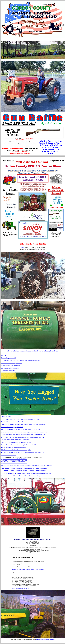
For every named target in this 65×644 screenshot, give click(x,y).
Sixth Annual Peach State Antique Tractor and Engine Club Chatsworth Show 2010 (23, 437)
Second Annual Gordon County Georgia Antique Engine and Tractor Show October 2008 (24, 432)
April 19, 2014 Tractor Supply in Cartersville (12, 422)
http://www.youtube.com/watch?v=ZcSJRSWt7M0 (14, 459)
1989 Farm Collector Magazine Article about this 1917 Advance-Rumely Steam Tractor (33, 351)
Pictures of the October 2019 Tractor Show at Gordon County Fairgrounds (21, 419)
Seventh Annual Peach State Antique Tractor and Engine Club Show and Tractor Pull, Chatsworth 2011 (28, 466)
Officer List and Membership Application (12, 363)
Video (23, 248)
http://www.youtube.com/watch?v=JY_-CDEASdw (14, 460)
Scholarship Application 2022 (9, 358)
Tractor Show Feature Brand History (11, 368)
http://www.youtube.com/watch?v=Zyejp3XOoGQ (14, 462)
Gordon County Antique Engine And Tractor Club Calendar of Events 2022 (21, 360)
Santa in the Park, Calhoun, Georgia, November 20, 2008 (16, 442)
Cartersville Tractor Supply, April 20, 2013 (12, 427)
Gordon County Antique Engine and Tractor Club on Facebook (28, 569)
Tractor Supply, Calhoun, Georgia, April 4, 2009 (13, 447)
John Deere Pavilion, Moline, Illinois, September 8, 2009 (16, 450)
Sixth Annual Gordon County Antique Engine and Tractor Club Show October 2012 (23, 430)
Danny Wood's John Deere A (9, 455)
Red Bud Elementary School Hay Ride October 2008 (15, 440)
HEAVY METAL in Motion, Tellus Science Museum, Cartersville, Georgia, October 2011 (24, 471)
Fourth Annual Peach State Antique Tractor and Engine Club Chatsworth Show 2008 (23, 435)
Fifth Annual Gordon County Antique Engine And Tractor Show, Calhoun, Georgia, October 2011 (26, 473)
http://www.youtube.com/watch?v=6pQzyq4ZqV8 (14, 463)
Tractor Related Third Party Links (20, 588)
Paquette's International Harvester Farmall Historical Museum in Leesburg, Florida (23, 476)
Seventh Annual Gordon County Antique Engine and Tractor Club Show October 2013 (24, 424)
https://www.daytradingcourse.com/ (46, 640)
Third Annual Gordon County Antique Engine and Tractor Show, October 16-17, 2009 (23, 452)
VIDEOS (3, 355)
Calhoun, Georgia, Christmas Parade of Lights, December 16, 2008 (19, 445)
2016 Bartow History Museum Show (11, 366)
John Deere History (6, 417)
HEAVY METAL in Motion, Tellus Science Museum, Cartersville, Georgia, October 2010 (24, 468)
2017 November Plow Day (8, 371)
